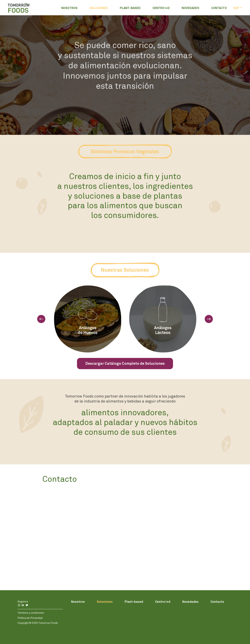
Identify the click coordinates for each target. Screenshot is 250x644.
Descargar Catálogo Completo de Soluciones (125, 363)
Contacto (219, 8)
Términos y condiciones (31, 613)
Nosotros (69, 8)
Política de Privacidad (30, 618)
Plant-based (130, 8)
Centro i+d (161, 8)
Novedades (190, 8)
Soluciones (99, 8)
